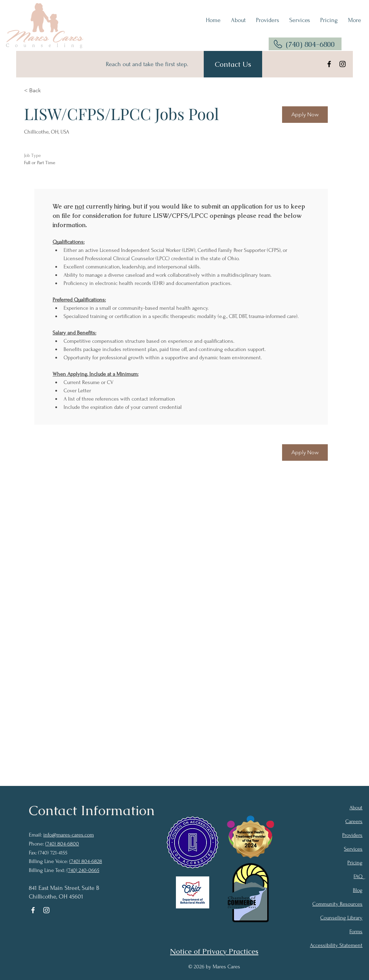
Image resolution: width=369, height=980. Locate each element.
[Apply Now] (305, 115)
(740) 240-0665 (83, 870)
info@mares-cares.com (69, 835)
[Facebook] (329, 64)
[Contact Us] (233, 64)
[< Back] (48, 90)
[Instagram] (343, 64)
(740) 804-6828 (86, 861)
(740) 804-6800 (310, 44)
